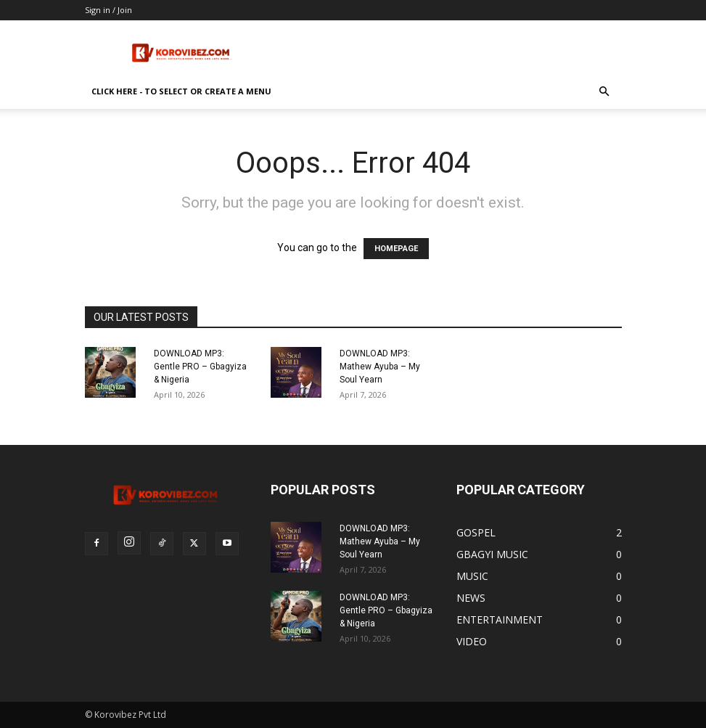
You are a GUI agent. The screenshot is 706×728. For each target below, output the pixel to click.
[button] (604, 92)
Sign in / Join (108, 10)
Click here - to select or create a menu (181, 91)
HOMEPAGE (396, 249)
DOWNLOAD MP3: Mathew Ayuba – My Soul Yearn (380, 367)
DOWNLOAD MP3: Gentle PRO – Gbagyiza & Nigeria (200, 367)
